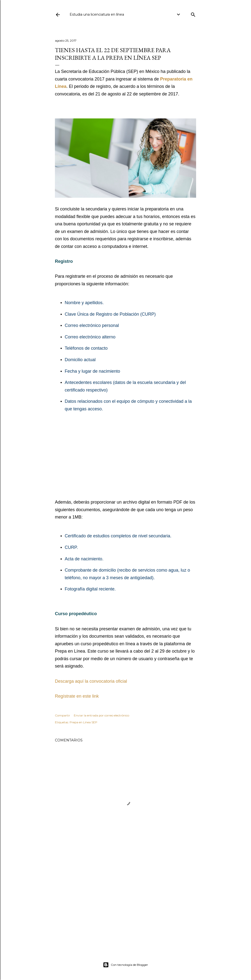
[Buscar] (193, 14)
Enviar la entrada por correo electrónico (101, 715)
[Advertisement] (125, 457)
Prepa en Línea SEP (83, 722)
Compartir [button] (63, 715)
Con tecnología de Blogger (125, 965)
